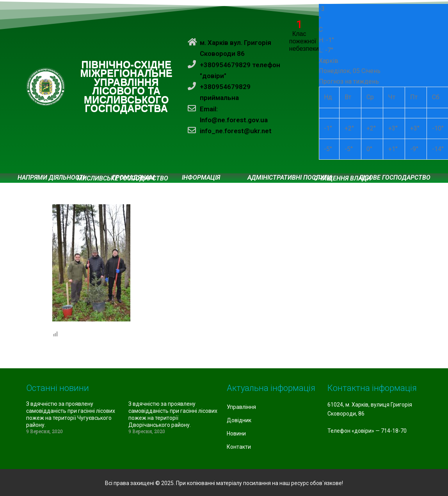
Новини (236, 434)
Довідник (239, 420)
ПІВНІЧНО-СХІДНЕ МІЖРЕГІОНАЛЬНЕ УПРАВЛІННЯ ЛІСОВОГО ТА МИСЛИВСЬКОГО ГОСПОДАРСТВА (127, 87)
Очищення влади (342, 178)
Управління (241, 407)
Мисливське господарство (123, 178)
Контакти (239, 447)
